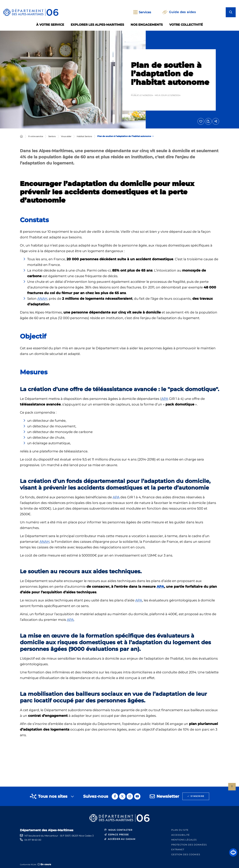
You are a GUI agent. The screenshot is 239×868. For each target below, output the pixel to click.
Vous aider (66, 136)
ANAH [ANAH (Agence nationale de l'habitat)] (42, 299)
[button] (233, 852)
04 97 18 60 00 (33, 840)
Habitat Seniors (84, 136)
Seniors (52, 136)
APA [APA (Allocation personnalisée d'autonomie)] (165, 399)
